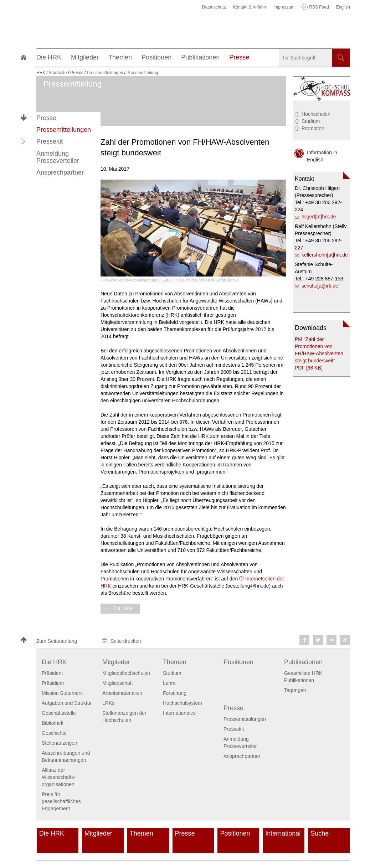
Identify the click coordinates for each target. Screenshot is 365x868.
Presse (46, 118)
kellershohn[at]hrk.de (325, 255)
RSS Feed (319, 7)
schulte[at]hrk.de (320, 286)
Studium (311, 121)
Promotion (313, 128)
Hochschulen (316, 114)
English (343, 7)
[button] (24, 141)
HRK (41, 73)
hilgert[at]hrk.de (319, 217)
